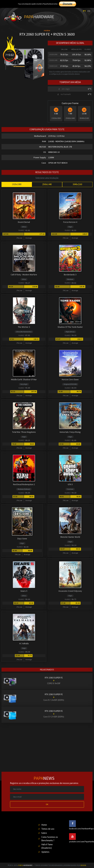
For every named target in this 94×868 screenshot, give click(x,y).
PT (84, 11)
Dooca (83, 865)
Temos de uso (48, 829)
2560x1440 (47, 184)
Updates (45, 852)
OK (47, 804)
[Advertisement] (47, 744)
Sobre (44, 833)
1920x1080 (17, 184)
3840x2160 (77, 184)
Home (44, 825)
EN (89, 11)
